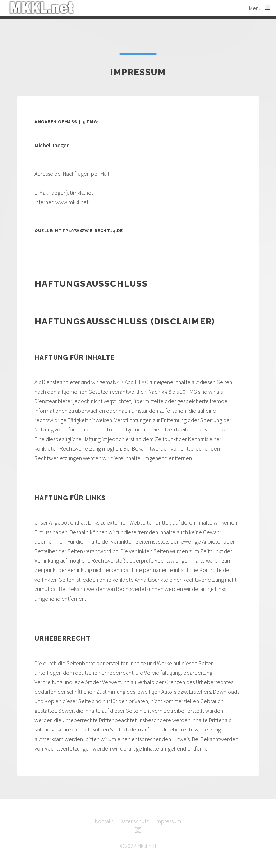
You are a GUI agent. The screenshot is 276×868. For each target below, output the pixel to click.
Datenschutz (137, 821)
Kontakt (107, 821)
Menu (255, 8)
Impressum (168, 821)
